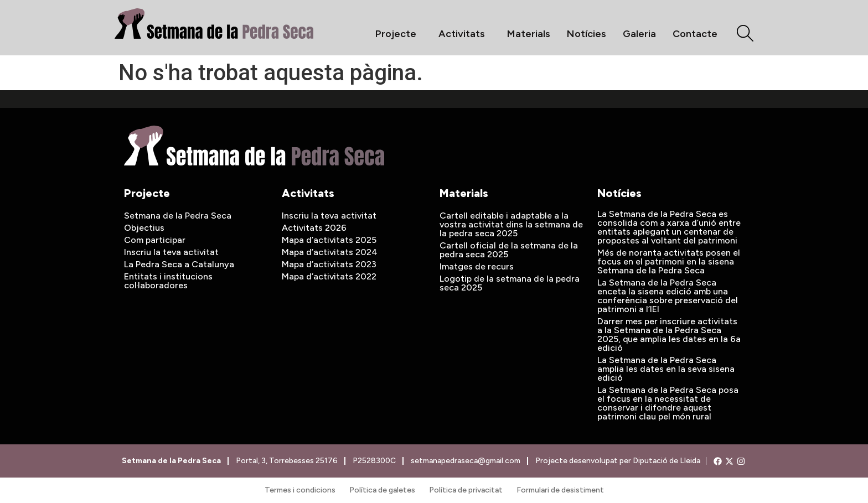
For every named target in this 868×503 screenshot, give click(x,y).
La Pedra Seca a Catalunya (179, 264)
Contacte (695, 34)
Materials (529, 34)
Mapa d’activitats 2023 (329, 264)
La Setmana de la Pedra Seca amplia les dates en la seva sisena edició (666, 369)
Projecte (399, 34)
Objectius (144, 228)
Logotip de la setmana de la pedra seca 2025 (510, 283)
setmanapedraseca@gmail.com (465, 461)
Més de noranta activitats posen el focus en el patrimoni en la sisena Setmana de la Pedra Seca (669, 261)
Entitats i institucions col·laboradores (168, 281)
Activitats (464, 34)
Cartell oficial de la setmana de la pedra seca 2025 (509, 250)
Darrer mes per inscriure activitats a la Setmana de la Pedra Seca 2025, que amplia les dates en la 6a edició (669, 335)
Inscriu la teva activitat (171, 252)
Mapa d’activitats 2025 (329, 240)
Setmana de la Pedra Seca (178, 216)
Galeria (639, 34)
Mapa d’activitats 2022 (329, 276)
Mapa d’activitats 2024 (330, 252)
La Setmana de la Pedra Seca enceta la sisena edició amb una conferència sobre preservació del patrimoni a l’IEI (668, 296)
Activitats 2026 (314, 228)
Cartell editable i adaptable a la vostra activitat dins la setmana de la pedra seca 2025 (511, 224)
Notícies (587, 34)
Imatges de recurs (477, 266)
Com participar (155, 240)
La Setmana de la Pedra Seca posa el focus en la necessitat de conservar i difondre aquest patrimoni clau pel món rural (668, 403)
